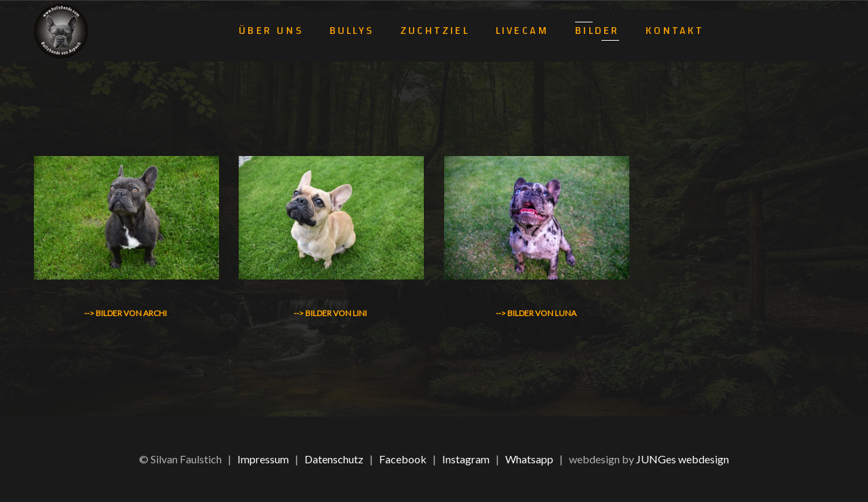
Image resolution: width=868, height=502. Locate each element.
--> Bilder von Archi (125, 313)
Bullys (352, 31)
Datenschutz (334, 459)
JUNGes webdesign (683, 459)
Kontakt (674, 31)
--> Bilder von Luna (536, 313)
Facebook (403, 459)
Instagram (466, 459)
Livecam (522, 31)
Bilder (597, 31)
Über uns (271, 31)
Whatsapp (529, 459)
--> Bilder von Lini (330, 313)
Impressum (263, 459)
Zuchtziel (435, 31)
